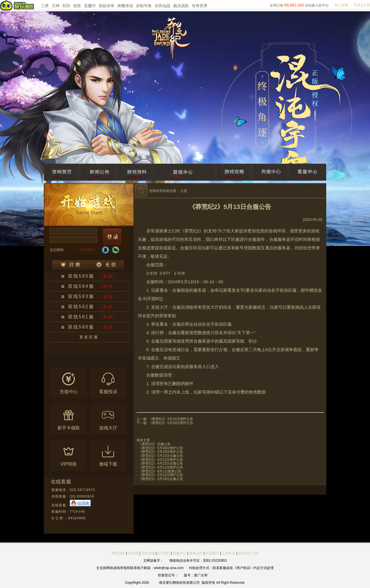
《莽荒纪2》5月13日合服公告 (161, 456)
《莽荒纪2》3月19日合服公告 (161, 479)
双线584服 (81, 286)
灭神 (56, 6)
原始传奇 (106, 6)
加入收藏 (341, 5)
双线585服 (81, 276)
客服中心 (180, 553)
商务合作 (196, 553)
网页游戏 (118, 553)
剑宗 (66, 6)
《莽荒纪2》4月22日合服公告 (161, 463)
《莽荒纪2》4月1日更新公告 (160, 471)
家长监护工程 (248, 553)
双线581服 (81, 317)
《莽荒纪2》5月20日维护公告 (171, 423)
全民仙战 (162, 6)
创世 (77, 6)
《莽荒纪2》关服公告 (155, 444)
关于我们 (163, 553)
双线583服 (81, 296)
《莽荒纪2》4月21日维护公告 (171, 419)
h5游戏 (133, 553)
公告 (184, 191)
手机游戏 (148, 553)
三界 (45, 6)
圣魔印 (90, 6)
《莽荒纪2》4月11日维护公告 (161, 467)
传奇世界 (200, 6)
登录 (357, 5)
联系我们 (213, 553)
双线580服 (81, 327)
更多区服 (89, 337)
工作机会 (228, 553)
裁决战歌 (181, 6)
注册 (367, 5)
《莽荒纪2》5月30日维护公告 (161, 448)
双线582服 (81, 307)
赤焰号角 (144, 6)
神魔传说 (125, 6)
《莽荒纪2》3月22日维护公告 (161, 475)
